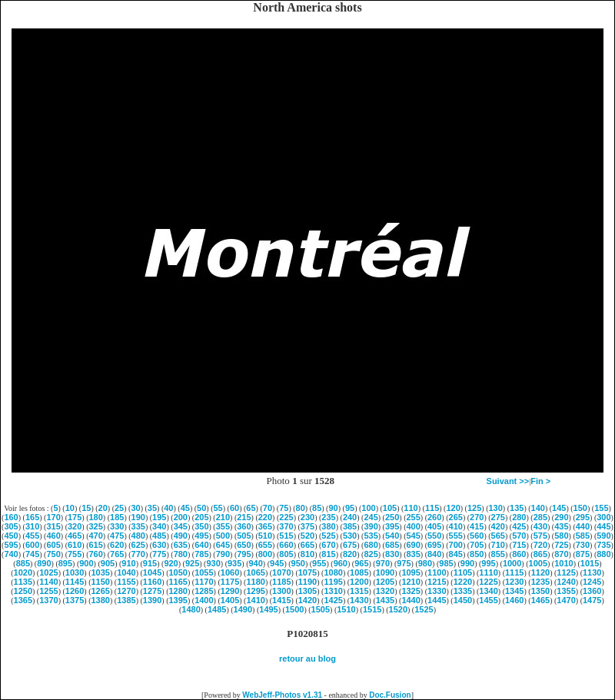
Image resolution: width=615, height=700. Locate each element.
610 (75, 545)
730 (583, 545)
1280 (178, 591)
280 (519, 517)
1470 (566, 600)
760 (96, 554)
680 (371, 545)
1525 (424, 609)
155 (601, 508)
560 (477, 536)
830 (392, 554)
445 (603, 526)
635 (181, 545)
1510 (346, 609)
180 (96, 517)
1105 (463, 572)
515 (286, 536)
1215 (437, 582)
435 (561, 526)
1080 (333, 572)
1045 (152, 572)
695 (434, 545)
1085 (359, 572)
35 (152, 508)
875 (583, 554)
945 (277, 563)
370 (286, 526)
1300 (281, 591)
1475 (592, 600)
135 (517, 508)
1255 (48, 591)
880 (603, 554)
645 (223, 545)
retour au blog (307, 659)
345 (181, 526)
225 (286, 517)
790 (223, 554)
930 (213, 563)
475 (117, 536)
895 (65, 563)
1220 (463, 582)
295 (583, 517)
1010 (563, 563)
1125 (566, 572)
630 (159, 545)
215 (244, 517)
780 (181, 554)
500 (223, 536)
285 (540, 517)
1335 (463, 591)
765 (117, 554)
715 (519, 545)
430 (540, 526)
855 (498, 554)
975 (404, 563)
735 (603, 545)
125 (474, 508)
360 (244, 526)
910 (128, 563)
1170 (204, 582)
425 (519, 526)
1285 (204, 591)
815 (328, 554)
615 (96, 545)
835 (413, 554)
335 (138, 526)
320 (75, 526)
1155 (126, 582)
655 (265, 545)
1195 (333, 582)
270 (477, 517)
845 (456, 554)
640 (201, 545)
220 (265, 517)
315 (53, 526)
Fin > (540, 481)
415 (477, 526)
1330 (437, 591)
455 (32, 536)
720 (540, 545)
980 (425, 563)
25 (119, 508)
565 (498, 536)
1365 (23, 600)
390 (371, 526)
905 (108, 563)
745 (32, 554)
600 (32, 545)
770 (138, 554)
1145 (75, 582)
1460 (514, 600)
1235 (540, 582)
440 (583, 526)
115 (432, 508)
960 (341, 563)
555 (456, 536)
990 (467, 563)
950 (298, 563)
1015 (590, 563)
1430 (359, 600)
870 (561, 554)
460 (53, 536)
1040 (126, 572)
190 (138, 517)
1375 (75, 600)
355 (223, 526)
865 (540, 554)
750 (53, 554)
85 (317, 508)
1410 (255, 600)
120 (453, 508)
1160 (152, 582)
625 (138, 545)
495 (201, 536)
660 (286, 545)
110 (411, 508)
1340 (488, 591)
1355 (566, 591)
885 (23, 563)
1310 (333, 591)
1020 (23, 572)
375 (307, 526)
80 (301, 508)
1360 (592, 591)
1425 (333, 600)
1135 (23, 582)
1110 (488, 572)
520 (307, 536)
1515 (372, 609)
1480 (191, 609)
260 (434, 517)
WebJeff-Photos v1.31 (282, 695)
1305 (307, 591)
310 (32, 526)
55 (218, 508)
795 (244, 554)
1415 (281, 600)
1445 (437, 600)
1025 (48, 572)
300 (603, 517)
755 (75, 554)
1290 (230, 591)
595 (11, 545)
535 (371, 536)
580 (561, 536)
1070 (281, 572)
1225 (488, 582)
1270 (126, 591)
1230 (514, 582)
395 (392, 526)
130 (495, 508)
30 (135, 508)
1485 (217, 609)
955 (319, 563)
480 (138, 536)
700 (456, 545)
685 (392, 545)
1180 (255, 582)
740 (11, 554)
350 (201, 526)
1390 (152, 600)
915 (150, 563)
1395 (178, 600)
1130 (592, 572)
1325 (411, 591)
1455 (488, 600)
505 (244, 536)
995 (488, 563)
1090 (385, 572)
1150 (101, 582)
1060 (230, 572)
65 (251, 508)
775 (159, 554)
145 (559, 508)
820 (350, 554)
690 (413, 545)
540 (392, 536)
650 (244, 545)
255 (413, 517)
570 (519, 536)
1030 (75, 572)
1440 (411, 600)
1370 (48, 600)
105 (390, 508)
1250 (23, 591)
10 (70, 508)
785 (201, 554)
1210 (411, 582)
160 (11, 517)
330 (117, 526)
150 (580, 508)
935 (234, 563)
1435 (385, 600)
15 (86, 508)
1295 (255, 591)
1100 (437, 572)
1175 (230, 582)
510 (265, 536)
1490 (243, 609)
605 (53, 545)
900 (86, 563)
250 (392, 517)
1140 (48, 582)
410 (456, 526)
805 (286, 554)
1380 (101, 600)
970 (383, 563)
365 (265, 526)
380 (328, 526)
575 (540, 536)
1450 (463, 600)
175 (75, 517)
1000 (512, 563)
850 (477, 554)
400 (413, 526)
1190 (307, 582)
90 (333, 508)
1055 (204, 572)
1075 (307, 572)
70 (268, 508)
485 (159, 536)
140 (538, 508)
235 (328, 517)
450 (11, 536)
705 (477, 545)
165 (32, 517)
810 (307, 554)
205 (201, 517)
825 (371, 554)
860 (519, 554)
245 (371, 517)
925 (192, 563)
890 (44, 563)
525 (328, 536)
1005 (538, 563)
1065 (255, 572)
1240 (566, 582)
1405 (230, 600)
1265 (101, 591)
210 (223, 517)
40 (168, 508)
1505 (321, 609)
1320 (385, 591)
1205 (385, 582)
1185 (281, 582)
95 (350, 508)
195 (159, 517)
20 (103, 508)
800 (265, 554)
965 (361, 563)
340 (159, 526)
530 (350, 536)
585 (583, 536)
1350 (540, 591)
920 (171, 563)
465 (75, 536)
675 (350, 545)
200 (181, 517)
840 (434, 554)
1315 (359, 591)
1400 (204, 600)
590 (603, 536)
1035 (101, 572)
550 (434, 536)
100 (368, 508)
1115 (514, 572)
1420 (307, 600)
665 (307, 545)
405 (434, 526)
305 (11, 526)
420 (498, 526)
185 (117, 517)
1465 (540, 600)
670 (328, 545)
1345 (514, 591)
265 (456, 517)
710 (498, 545)
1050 (178, 572)
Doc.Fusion (390, 695)
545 (413, 536)
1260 (75, 591)
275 (498, 517)
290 (561, 517)
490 (181, 536)
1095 (411, 572)
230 (307, 517)
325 (96, 526)
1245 (592, 582)
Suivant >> (508, 481)
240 (350, 517)
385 (350, 526)
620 (117, 545)
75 (284, 508)
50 (201, 508)
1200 (359, 582)
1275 (152, 591)
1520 (398, 609)
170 (53, 517)
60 (234, 508)
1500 (294, 609)
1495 (268, 609)
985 (446, 563)
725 (561, 545)
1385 (126, 600)
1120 (540, 572)
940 (256, 563)
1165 (178, 582)
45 (185, 508)
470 (96, 536)
